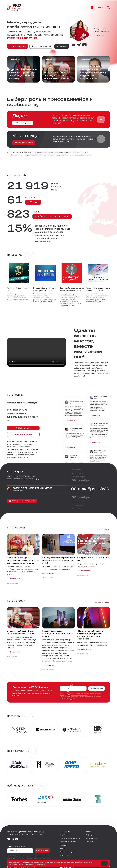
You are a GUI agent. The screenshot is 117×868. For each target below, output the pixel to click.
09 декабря (81, 478)
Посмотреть (15, 576)
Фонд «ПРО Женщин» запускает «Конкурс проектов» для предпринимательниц (23, 557)
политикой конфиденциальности (69, 694)
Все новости (104, 526)
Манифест (62, 46)
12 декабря (76, 467)
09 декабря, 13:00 (90, 486)
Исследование (35, 239)
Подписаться (97, 685)
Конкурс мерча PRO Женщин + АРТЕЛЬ (93, 556)
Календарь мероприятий (22, 498)
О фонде (89, 832)
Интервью (63, 842)
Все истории (104, 599)
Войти (100, 8)
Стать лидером (18, 46)
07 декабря (81, 494)
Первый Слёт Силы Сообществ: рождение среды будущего (58, 631)
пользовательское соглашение (79, 692)
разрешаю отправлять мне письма (93, 694)
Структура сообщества (68, 849)
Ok (104, 863)
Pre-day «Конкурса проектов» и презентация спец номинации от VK (58, 557)
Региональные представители (70, 835)
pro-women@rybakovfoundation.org (25, 829)
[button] (101, 119)
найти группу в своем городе (52, 216)
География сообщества (68, 839)
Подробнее (64, 832)
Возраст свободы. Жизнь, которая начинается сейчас (22, 629)
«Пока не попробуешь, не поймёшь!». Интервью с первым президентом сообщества (90, 632)
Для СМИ (89, 839)
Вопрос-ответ (64, 852)
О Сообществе (100, 36)
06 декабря (77, 502)
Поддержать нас (92, 835)
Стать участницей (41, 46)
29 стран (33, 202)
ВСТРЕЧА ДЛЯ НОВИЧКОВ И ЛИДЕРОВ (33, 485)
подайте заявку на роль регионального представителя (46, 155)
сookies (33, 862)
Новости (63, 846)
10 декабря (77, 470)
